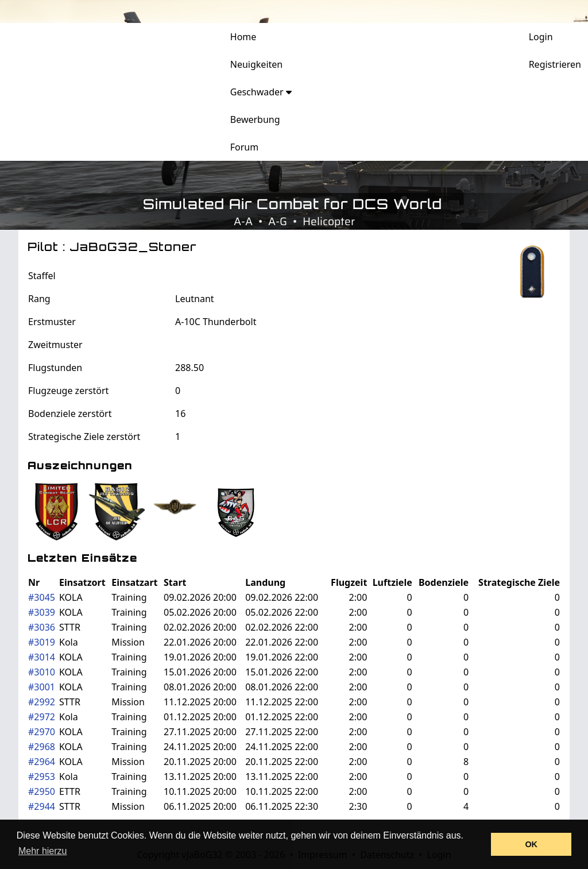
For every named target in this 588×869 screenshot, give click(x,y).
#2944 (42, 806)
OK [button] (531, 844)
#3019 (42, 642)
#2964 (42, 762)
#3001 (42, 687)
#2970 (42, 732)
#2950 (42, 791)
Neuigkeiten (256, 64)
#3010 (42, 672)
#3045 (42, 597)
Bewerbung (255, 119)
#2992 (42, 702)
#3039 (42, 612)
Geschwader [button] (261, 92)
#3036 (42, 627)
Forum (244, 147)
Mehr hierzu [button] (42, 851)
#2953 (42, 777)
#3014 (42, 657)
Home (243, 37)
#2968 (42, 747)
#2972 (42, 717)
